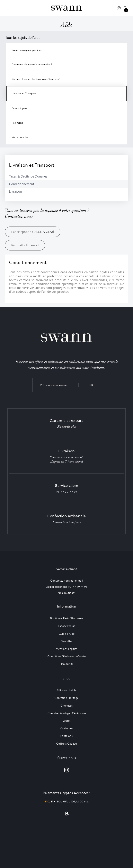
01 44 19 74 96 (44, 232)
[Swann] (66, 8)
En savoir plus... (20, 108)
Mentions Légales (67, 649)
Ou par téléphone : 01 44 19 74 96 (66, 587)
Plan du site (66, 664)
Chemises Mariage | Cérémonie (67, 713)
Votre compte (20, 137)
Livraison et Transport (24, 93)
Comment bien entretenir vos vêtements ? (36, 79)
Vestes (67, 721)
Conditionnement (22, 184)
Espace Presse (67, 626)
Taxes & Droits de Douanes (28, 176)
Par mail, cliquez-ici (25, 245)
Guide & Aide (67, 634)
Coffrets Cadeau (66, 744)
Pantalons (66, 736)
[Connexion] (119, 8)
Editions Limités (67, 690)
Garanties (66, 641)
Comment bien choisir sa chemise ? (32, 64)
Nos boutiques (67, 593)
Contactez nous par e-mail (66, 581)
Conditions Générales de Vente (66, 656)
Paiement (17, 123)
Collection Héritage (66, 698)
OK (91, 385)
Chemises (67, 706)
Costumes (67, 728)
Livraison (15, 192)
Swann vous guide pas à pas (27, 50)
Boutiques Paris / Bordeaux (67, 618)
